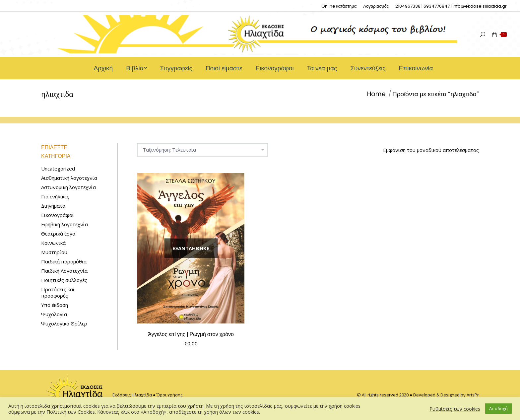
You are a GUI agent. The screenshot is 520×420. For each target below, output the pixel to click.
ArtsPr (473, 395)
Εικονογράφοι (58, 215)
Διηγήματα (53, 206)
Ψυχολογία (54, 314)
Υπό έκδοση (55, 305)
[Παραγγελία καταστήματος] (202, 150)
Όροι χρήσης (169, 395)
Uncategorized (58, 169)
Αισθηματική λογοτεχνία (69, 178)
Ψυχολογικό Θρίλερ (64, 324)
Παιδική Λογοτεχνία (64, 271)
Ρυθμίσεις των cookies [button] (455, 409)
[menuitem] (339, 6)
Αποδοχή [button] (498, 408)
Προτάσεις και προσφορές (58, 293)
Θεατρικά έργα (58, 234)
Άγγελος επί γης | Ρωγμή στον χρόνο (191, 334)
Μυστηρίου (54, 252)
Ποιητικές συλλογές (64, 280)
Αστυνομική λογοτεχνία (68, 187)
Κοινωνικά (53, 243)
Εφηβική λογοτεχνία (65, 224)
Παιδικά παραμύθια (64, 262)
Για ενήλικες (55, 197)
